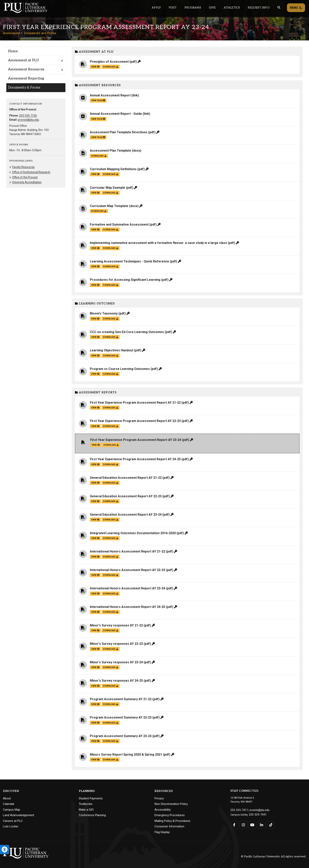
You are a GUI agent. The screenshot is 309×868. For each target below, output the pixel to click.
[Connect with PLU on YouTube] (252, 824)
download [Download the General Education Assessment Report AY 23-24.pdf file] (111, 520)
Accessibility (163, 810)
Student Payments (91, 798)
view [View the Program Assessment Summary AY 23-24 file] (95, 741)
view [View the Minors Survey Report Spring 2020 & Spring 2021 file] (95, 760)
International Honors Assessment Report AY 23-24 (128, 588)
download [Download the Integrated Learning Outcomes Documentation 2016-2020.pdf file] (111, 538)
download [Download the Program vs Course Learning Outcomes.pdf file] (111, 374)
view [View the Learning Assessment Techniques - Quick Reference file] (95, 266)
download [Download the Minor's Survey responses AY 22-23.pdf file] (111, 649)
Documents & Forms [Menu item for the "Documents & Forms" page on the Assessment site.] (24, 88)
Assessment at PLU (94, 52)
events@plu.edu (257, 810)
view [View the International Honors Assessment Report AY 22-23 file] (95, 575)
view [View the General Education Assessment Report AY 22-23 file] (95, 501)
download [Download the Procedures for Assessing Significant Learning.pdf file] (111, 285)
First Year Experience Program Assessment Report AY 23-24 (136, 440)
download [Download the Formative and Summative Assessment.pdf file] (111, 230)
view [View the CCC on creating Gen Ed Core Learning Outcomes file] (95, 337)
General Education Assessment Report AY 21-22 (126, 478)
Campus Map (12, 810)
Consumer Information (169, 826)
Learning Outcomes (95, 304)
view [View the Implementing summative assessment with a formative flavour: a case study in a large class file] (95, 248)
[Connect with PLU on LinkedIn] (261, 824)
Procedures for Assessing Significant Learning (125, 280)
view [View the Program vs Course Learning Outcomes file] (95, 374)
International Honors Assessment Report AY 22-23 (128, 570)
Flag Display (162, 832)
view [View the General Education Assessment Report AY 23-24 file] (95, 520)
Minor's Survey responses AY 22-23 (116, 644)
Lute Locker (11, 826)
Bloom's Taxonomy (104, 313)
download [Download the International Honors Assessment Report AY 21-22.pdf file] (111, 557)
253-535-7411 (238, 810)
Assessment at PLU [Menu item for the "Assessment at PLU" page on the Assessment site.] (23, 60)
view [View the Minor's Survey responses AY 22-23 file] (95, 649)
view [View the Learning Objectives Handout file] (95, 356)
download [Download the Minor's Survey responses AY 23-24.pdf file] (111, 667)
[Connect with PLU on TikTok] (270, 824)
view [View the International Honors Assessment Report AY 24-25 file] (95, 612)
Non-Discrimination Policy (171, 804)
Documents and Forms (40, 33)
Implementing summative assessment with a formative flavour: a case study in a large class (158, 243)
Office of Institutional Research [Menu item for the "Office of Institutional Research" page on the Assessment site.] (31, 172)
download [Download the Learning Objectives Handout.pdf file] (111, 356)
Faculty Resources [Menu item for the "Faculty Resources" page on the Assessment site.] (23, 167)
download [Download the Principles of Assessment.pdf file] (111, 67)
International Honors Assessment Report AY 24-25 (128, 607)
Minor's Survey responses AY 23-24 (116, 662)
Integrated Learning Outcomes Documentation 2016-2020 (133, 533)
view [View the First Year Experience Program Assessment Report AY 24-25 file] (95, 464)
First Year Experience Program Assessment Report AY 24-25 (135, 459)
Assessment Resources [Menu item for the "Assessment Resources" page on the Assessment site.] (26, 69)
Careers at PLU (13, 821)
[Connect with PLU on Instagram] (243, 824)
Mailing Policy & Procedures (172, 821)
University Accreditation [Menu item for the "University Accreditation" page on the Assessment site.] (27, 182)
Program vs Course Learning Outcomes (120, 369)
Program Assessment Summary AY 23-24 (121, 736)
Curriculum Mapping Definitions (113, 169)
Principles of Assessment (109, 62)
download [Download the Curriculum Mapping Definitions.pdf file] (111, 174)
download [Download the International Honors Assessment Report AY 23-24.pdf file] (111, 594)
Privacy (159, 798)
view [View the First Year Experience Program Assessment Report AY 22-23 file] (95, 426)
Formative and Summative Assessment (119, 224)
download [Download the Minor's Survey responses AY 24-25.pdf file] (111, 686)
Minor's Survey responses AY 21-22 (116, 625)
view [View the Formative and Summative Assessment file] (95, 230)
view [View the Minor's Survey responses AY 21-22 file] (95, 630)
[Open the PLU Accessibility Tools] (5, 850)
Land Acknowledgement (19, 815)
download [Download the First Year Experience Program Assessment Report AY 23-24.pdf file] (111, 445)
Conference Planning (92, 815)
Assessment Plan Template (110, 151)
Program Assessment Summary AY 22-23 (121, 717)
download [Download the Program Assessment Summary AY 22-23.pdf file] (111, 723)
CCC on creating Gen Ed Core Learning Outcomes (127, 332)
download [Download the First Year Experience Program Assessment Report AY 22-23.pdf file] (111, 426)
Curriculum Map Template (109, 206)
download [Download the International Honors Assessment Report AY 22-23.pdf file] (111, 575)
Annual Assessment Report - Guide (116, 114)
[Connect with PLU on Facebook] (234, 824)
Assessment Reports (96, 392)
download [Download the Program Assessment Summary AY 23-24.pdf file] (111, 741)
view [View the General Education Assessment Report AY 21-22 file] (95, 483)
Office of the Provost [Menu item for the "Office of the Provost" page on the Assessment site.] (25, 177)
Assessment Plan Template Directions (119, 132)
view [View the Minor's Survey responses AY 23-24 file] (95, 667)
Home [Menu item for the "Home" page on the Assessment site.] (13, 51)
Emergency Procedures (170, 815)
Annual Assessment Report (110, 95)
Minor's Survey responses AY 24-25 (116, 681)
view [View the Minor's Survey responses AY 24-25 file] (95, 686)
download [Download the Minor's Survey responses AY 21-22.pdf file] (111, 630)
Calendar (9, 804)
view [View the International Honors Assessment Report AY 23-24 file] (95, 594)
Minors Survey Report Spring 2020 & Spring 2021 (126, 755)
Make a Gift (86, 810)
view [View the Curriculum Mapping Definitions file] (95, 174)
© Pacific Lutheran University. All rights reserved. (274, 856)
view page (98, 100)
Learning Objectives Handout (112, 350)
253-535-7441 (257, 814)
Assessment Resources (98, 85)
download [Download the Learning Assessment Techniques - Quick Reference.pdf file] (111, 266)
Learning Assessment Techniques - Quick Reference (129, 261)
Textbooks (86, 804)
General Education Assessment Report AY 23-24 (126, 515)
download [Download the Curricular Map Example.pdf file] (111, 193)
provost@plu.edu (28, 120)
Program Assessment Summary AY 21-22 (121, 699)
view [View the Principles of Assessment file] (95, 67)
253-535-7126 (28, 116)
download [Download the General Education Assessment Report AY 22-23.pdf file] (111, 501)
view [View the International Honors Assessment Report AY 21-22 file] (95, 557)
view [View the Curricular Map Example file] (95, 193)
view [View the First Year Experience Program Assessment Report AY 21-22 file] (95, 408)
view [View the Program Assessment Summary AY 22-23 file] (95, 723)
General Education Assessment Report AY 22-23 (126, 496)
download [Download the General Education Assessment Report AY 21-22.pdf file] (111, 483)
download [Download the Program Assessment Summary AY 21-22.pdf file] (111, 704)
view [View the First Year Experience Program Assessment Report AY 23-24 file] (96, 445)
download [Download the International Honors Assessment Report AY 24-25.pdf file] (111, 612)
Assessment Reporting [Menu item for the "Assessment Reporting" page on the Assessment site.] (26, 78)
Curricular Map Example (107, 188)
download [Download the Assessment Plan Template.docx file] (99, 156)
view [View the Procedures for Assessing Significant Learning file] (95, 285)
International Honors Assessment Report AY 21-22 (128, 551)
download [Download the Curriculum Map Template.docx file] (99, 211)
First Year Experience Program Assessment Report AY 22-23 (135, 421)
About (7, 798)
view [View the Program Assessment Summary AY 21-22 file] (95, 704)
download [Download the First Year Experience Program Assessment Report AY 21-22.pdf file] (111, 408)
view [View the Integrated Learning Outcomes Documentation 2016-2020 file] (95, 538)
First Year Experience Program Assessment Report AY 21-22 (135, 403)
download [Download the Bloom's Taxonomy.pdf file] (111, 319)
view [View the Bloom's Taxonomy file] (95, 319)
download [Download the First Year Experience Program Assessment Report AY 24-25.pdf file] (111, 464)
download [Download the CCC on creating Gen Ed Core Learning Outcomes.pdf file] (111, 337)
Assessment (12, 33)
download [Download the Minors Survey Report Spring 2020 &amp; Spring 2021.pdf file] (111, 760)
